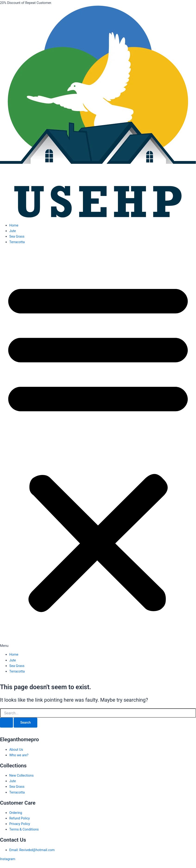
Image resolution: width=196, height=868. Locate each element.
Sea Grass (17, 236)
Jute (13, 231)
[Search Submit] (6, 723)
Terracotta (17, 242)
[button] (98, 448)
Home (14, 225)
